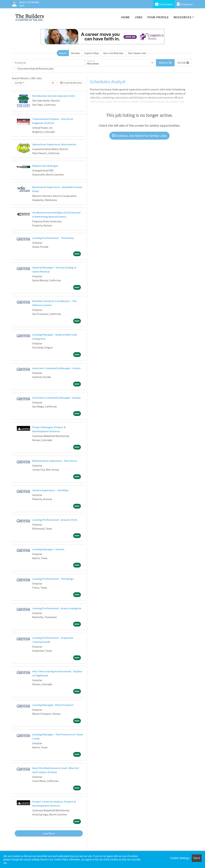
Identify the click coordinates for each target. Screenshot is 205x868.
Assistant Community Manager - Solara (56, 368)
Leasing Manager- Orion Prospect (53, 705)
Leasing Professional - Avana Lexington (57, 608)
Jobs (139, 17)
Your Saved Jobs (137, 53)
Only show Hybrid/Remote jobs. (36, 69)
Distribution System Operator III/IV (54, 96)
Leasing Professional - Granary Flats (55, 520)
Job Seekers (164, 4)
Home (126, 17)
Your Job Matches (113, 53)
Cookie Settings (180, 858)
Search (63, 53)
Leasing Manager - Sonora (48, 549)
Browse (75, 53)
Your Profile (158, 17)
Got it (197, 858)
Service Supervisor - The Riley (50, 490)
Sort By (19, 83)
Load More (49, 833)
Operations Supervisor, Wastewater (54, 144)
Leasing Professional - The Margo (53, 579)
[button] (183, 63)
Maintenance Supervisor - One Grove (55, 461)
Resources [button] (182, 17)
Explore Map (92, 53)
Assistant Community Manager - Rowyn (56, 398)
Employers (185, 4)
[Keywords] (49, 63)
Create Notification (71, 83)
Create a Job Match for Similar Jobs (139, 136)
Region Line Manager (45, 166)
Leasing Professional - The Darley (53, 238)
